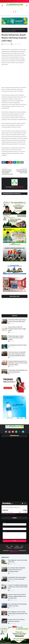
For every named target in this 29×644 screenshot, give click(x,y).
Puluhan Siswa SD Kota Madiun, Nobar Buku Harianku (17, 620)
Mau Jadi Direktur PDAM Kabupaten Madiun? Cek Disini (18, 605)
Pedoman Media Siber (18, 548)
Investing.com (12, 514)
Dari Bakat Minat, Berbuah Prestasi (17, 345)
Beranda (5, 29)
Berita (8, 29)
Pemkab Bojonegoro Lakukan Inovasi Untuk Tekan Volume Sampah (16, 338)
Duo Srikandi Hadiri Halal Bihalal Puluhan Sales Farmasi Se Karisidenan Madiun (17, 570)
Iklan (22, 546)
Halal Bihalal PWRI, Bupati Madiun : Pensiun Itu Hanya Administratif (17, 321)
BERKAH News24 (6, 44)
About (12, 546)
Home (7, 546)
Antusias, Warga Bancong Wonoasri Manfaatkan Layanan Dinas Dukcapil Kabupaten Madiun (18, 363)
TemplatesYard (15, 551)
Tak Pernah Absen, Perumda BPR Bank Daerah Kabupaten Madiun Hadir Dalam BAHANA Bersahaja (17, 354)
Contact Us (9, 548)
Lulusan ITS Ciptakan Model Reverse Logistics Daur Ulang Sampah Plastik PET (18, 587)
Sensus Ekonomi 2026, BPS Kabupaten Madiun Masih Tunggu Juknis (17, 329)
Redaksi (17, 546)
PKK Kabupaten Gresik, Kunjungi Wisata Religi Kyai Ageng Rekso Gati (18, 613)
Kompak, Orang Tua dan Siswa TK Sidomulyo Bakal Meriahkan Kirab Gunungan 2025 (17, 596)
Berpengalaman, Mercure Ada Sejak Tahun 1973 (18, 561)
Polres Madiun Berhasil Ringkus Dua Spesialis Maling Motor (18, 371)
